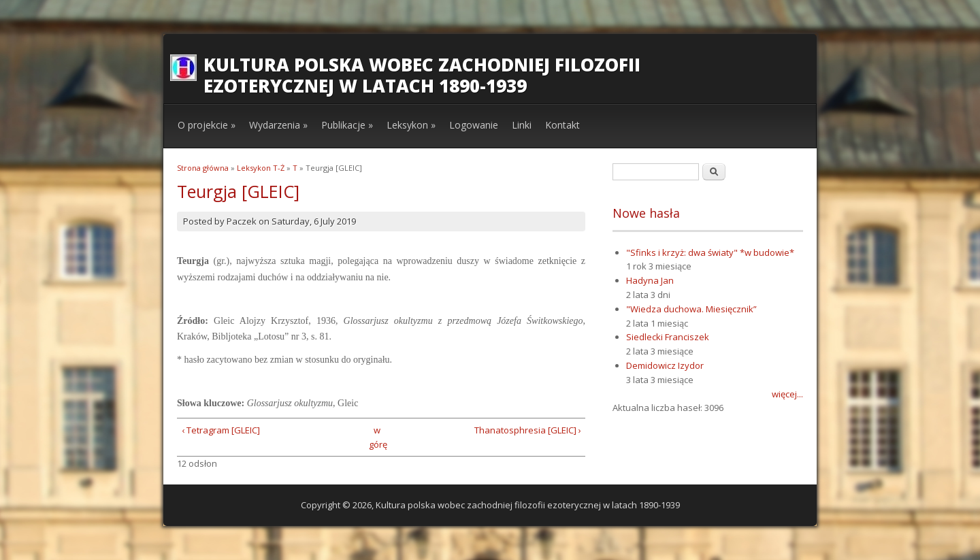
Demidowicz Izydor (665, 365)
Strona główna (203, 168)
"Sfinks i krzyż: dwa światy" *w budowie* (710, 252)
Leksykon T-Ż (261, 168)
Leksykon (411, 125)
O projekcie (207, 125)
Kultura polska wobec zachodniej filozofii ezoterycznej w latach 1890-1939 (422, 75)
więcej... (787, 394)
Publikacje (347, 125)
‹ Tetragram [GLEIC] (221, 430)
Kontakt (562, 125)
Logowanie (474, 125)
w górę (377, 437)
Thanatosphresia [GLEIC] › (528, 430)
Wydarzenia (278, 125)
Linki (522, 125)
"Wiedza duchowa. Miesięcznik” (691, 309)
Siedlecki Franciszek (668, 337)
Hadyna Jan (650, 280)
